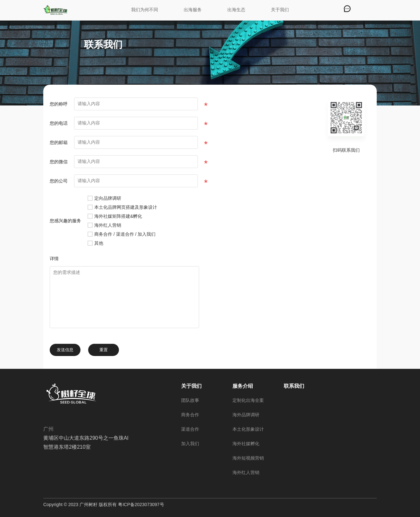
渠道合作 (190, 429)
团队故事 (190, 400)
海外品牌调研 (246, 415)
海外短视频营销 (248, 458)
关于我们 (280, 10)
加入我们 (190, 444)
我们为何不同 (145, 10)
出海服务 (193, 10)
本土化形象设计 (248, 429)
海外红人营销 (246, 472)
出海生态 (236, 10)
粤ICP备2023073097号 (141, 504)
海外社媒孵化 (246, 444)
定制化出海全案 (248, 400)
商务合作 (190, 415)
